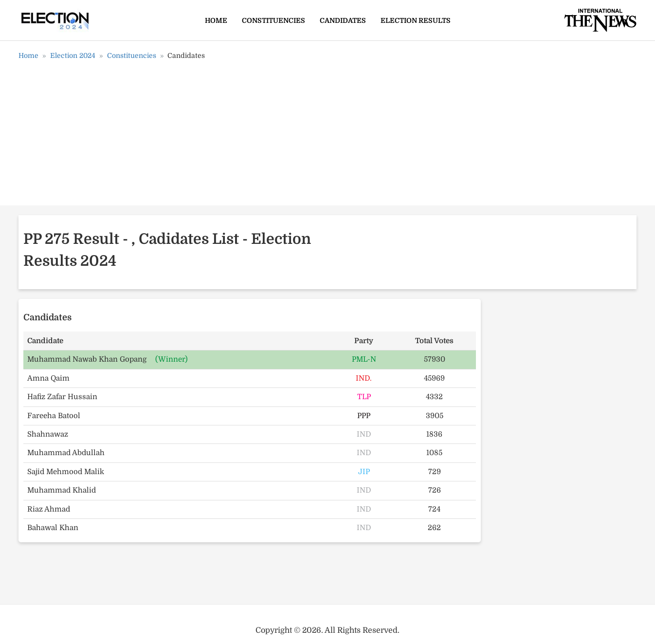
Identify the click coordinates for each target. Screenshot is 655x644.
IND (364, 434)
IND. (364, 378)
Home (216, 20)
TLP (364, 397)
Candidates (343, 20)
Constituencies (273, 20)
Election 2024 (73, 55)
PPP (364, 416)
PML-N (364, 359)
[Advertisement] (327, 136)
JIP (364, 472)
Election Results (416, 20)
